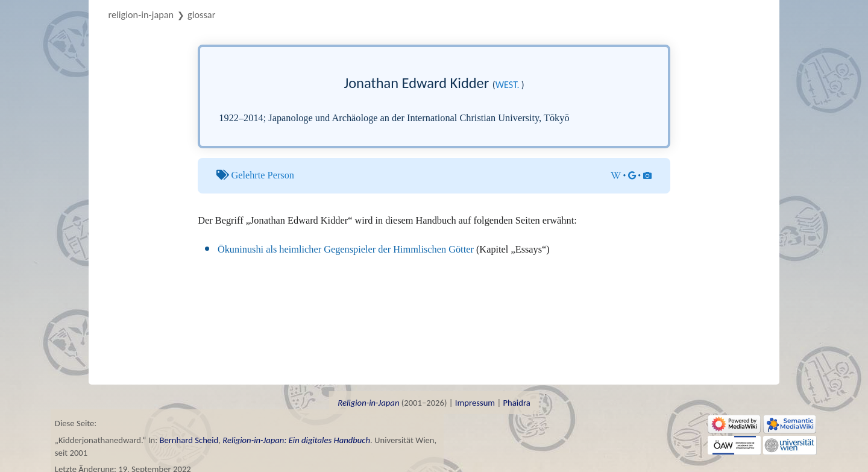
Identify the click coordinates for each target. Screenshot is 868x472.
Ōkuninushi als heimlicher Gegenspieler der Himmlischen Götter (346, 249)
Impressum (475, 403)
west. (508, 85)
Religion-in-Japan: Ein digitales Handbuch (296, 440)
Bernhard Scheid (189, 440)
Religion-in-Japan (141, 14)
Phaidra (516, 403)
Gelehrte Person (263, 175)
